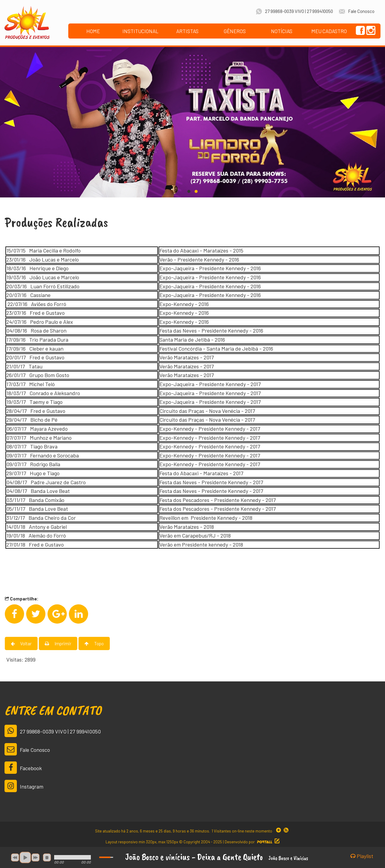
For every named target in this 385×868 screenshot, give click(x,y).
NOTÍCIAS (282, 31)
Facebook (23, 768)
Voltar (21, 643)
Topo (94, 643)
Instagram (24, 786)
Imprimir (58, 643)
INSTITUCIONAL (140, 31)
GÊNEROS (235, 31)
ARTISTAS (187, 31)
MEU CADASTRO (329, 31)
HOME (93, 31)
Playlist (362, 856)
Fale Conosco (27, 749)
